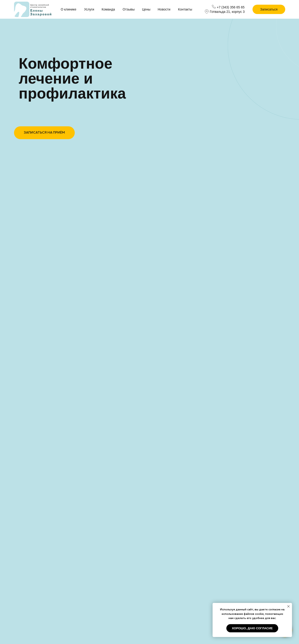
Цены (146, 9)
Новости (164, 9)
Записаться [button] (269, 9)
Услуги (89, 9)
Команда (108, 9)
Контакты (185, 9)
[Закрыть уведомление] (288, 606)
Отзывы (129, 9)
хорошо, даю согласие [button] (252, 628)
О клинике (69, 9)
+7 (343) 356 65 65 (231, 7)
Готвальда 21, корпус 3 (227, 12)
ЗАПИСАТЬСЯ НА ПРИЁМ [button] (44, 133)
